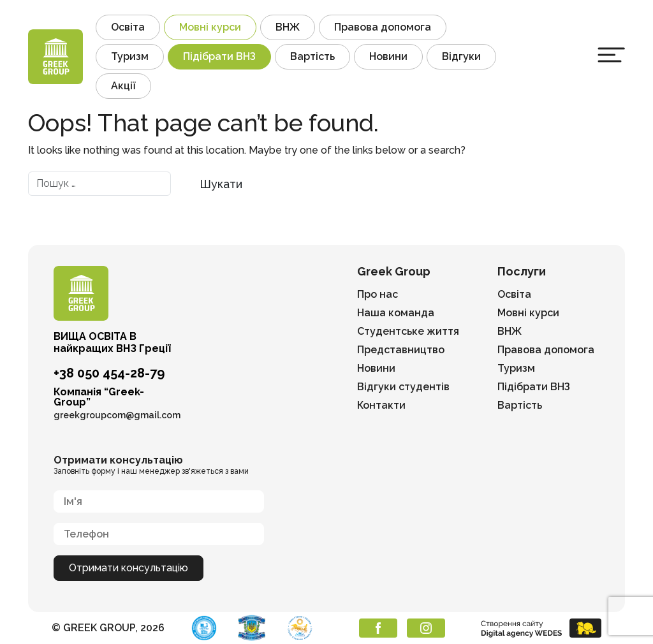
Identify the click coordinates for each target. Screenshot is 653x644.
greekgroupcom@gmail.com (117, 415)
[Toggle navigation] (611, 55)
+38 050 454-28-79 (109, 373)
